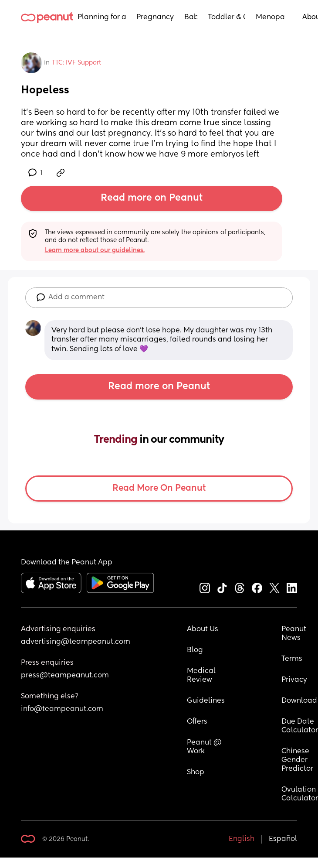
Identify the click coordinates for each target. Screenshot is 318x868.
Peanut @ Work (205, 747)
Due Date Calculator (300, 726)
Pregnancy (155, 17)
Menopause (270, 17)
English (242, 839)
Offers (197, 722)
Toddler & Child (227, 17)
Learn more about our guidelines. (95, 250)
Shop (196, 772)
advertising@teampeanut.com (76, 642)
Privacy (294, 680)
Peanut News (295, 634)
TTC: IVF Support (76, 63)
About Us (203, 629)
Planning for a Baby (102, 17)
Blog (195, 650)
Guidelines (206, 701)
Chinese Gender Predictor (297, 760)
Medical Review (202, 676)
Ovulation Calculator (300, 794)
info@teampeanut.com (62, 709)
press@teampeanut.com (65, 676)
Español (283, 839)
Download (299, 701)
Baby (191, 17)
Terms (292, 659)
